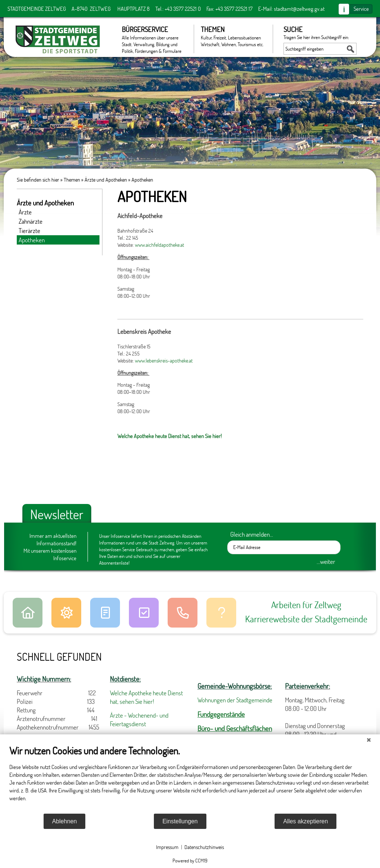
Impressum (167, 847)
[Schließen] (369, 740)
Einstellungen (180, 821)
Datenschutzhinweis (204, 847)
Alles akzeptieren (305, 821)
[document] (190, 779)
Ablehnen (65, 821)
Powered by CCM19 (190, 861)
